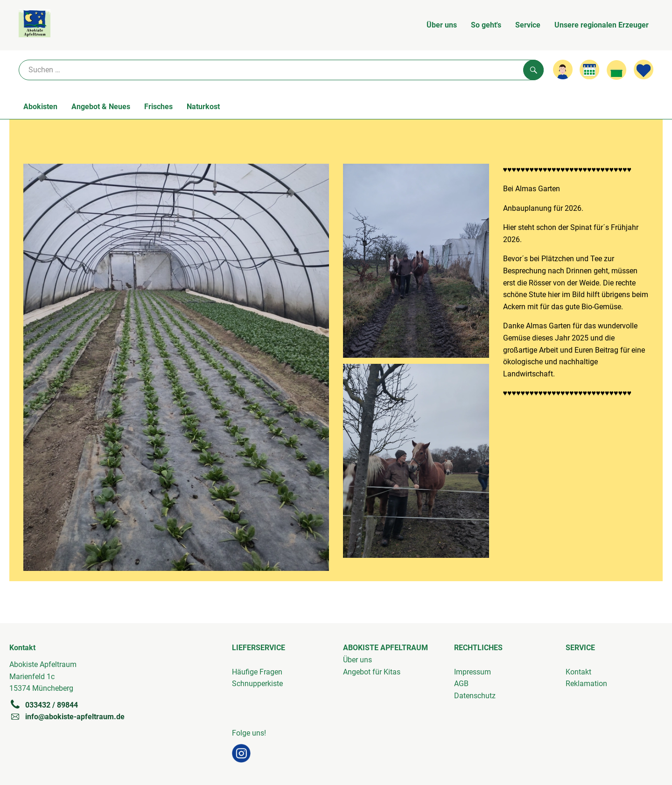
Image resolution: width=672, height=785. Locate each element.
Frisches (158, 107)
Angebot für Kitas (372, 672)
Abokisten (40, 107)
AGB (461, 684)
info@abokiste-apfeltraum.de (67, 716)
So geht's (486, 25)
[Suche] (281, 70)
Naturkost (203, 107)
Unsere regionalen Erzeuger (602, 25)
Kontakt (578, 672)
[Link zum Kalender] (589, 69)
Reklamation (586, 684)
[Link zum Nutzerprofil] (563, 69)
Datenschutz (475, 696)
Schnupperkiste (257, 684)
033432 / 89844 (44, 705)
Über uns (442, 25)
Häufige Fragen (257, 672)
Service (528, 25)
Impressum (472, 672)
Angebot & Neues (101, 107)
